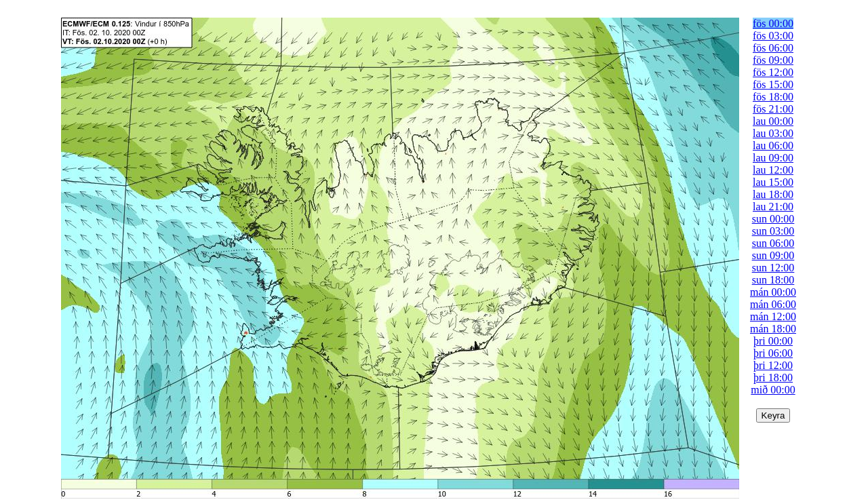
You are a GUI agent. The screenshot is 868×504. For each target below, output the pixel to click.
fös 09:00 (773, 60)
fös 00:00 (773, 23)
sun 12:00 (773, 268)
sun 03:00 (773, 231)
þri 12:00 (773, 365)
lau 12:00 (773, 170)
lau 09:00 (773, 158)
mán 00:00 (773, 292)
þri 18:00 (773, 377)
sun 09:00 (773, 255)
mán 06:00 (773, 304)
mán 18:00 (773, 329)
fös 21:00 (773, 109)
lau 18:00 (773, 194)
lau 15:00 (773, 182)
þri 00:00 (773, 341)
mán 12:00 (773, 316)
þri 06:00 (773, 353)
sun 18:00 (773, 280)
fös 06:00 (773, 48)
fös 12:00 (773, 72)
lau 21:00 (773, 207)
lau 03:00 (773, 133)
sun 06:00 (773, 243)
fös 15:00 (773, 84)
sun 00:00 (773, 219)
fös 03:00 (773, 36)
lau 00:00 (773, 121)
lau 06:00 (773, 146)
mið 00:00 (773, 390)
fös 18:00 (773, 97)
